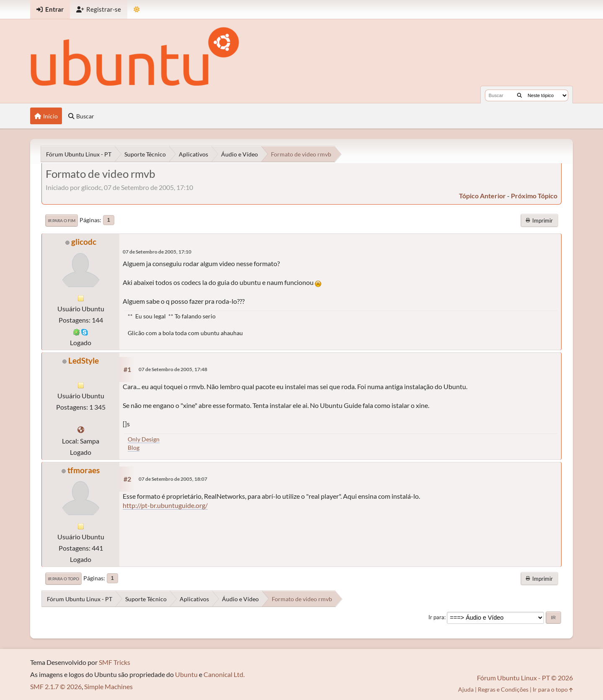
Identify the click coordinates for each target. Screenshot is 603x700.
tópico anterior (482, 196)
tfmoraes (84, 470)
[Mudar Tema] (137, 9)
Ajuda (466, 689)
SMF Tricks (115, 662)
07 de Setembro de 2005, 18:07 (173, 479)
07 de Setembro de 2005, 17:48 (173, 369)
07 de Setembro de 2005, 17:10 (157, 252)
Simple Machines (108, 686)
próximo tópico (534, 196)
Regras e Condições (503, 689)
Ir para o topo (63, 579)
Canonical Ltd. (224, 674)
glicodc (84, 242)
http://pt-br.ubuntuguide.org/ (165, 505)
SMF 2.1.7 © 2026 (56, 686)
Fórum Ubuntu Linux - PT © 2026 (525, 678)
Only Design (144, 439)
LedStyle (84, 360)
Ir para (436, 617)
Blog (134, 447)
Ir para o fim (62, 221)
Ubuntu (186, 674)
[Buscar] (519, 95)
